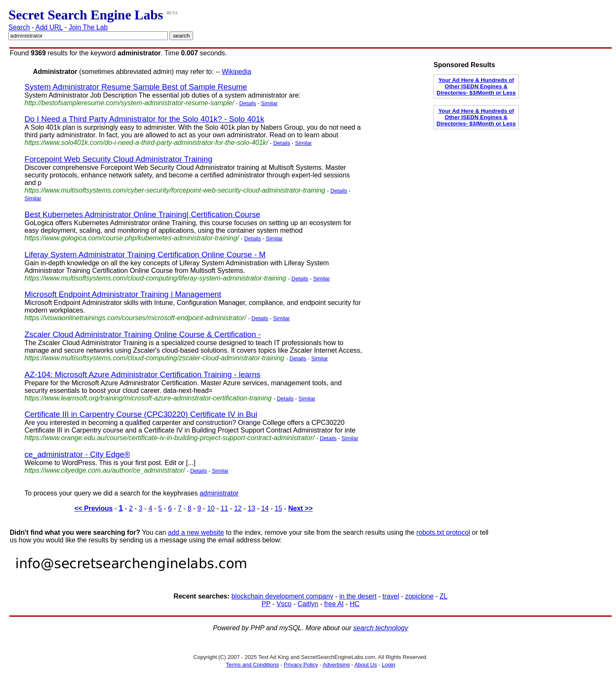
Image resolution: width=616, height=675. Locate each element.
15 (278, 508)
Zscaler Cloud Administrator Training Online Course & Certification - (143, 334)
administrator (219, 493)
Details (248, 103)
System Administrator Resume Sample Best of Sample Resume (136, 87)
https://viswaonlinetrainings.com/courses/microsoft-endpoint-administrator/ (135, 318)
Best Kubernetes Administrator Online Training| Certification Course (142, 214)
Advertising (336, 665)
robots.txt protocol (443, 532)
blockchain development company (282, 596)
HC (355, 604)
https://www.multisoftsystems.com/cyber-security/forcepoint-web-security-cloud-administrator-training (175, 190)
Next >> (300, 508)
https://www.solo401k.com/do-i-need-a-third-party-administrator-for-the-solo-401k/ (146, 143)
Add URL (49, 27)
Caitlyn (308, 604)
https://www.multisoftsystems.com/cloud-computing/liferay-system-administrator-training (155, 278)
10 (211, 508)
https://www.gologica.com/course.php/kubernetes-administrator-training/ (132, 238)
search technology (381, 628)
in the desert (358, 596)
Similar (270, 103)
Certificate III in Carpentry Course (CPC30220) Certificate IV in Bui (141, 414)
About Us (366, 665)
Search (19, 27)
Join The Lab (88, 27)
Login (389, 665)
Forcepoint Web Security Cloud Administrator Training (119, 159)
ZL (444, 596)
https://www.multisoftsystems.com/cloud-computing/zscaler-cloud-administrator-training (154, 358)
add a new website (196, 532)
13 (251, 508)
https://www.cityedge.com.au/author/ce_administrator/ (105, 470)
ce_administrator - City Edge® (77, 454)
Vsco (284, 604)
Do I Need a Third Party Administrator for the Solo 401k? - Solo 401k (144, 119)
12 (238, 508)
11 (224, 508)
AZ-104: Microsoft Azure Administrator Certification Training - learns (142, 374)
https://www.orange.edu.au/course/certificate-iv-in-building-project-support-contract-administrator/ (170, 438)
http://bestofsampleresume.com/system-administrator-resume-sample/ (129, 103)
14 (265, 508)
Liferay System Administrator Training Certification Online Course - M (145, 254)
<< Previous (94, 508)
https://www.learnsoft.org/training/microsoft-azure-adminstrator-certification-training (148, 398)
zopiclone (420, 596)
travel (391, 596)
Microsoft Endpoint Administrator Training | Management (123, 294)
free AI (334, 604)
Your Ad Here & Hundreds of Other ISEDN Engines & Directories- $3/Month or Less (476, 86)
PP (266, 604)
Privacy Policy (301, 665)
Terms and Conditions (252, 665)
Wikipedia (236, 72)
